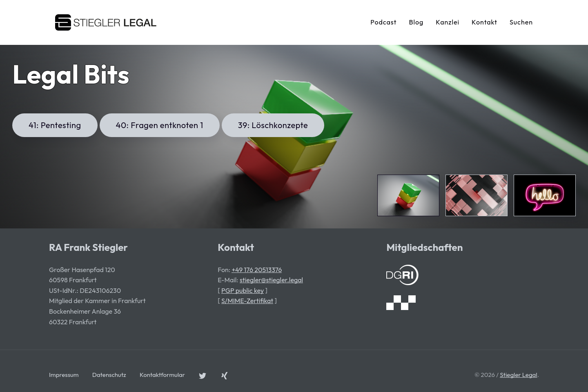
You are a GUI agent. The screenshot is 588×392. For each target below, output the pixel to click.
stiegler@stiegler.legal (271, 280)
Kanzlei (448, 22)
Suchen (521, 22)
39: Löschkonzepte (273, 125)
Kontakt (484, 22)
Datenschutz (109, 375)
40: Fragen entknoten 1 (160, 125)
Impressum (64, 375)
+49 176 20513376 (257, 270)
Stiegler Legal (518, 375)
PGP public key (243, 290)
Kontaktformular (162, 375)
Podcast (383, 22)
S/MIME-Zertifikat (247, 301)
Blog (416, 22)
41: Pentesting (55, 125)
